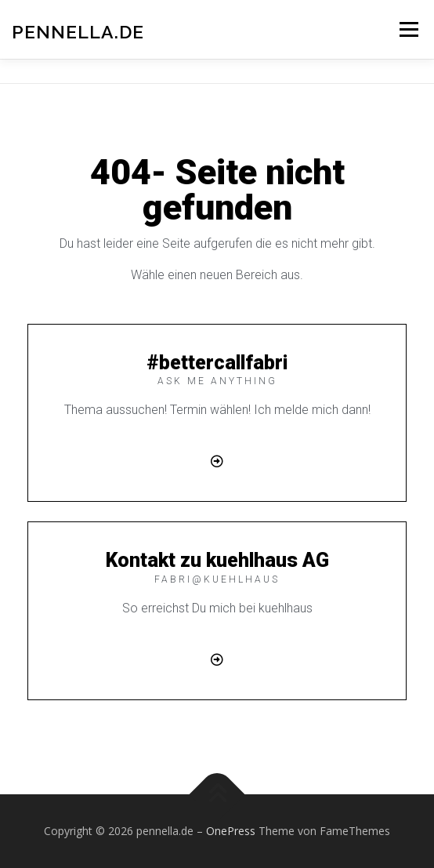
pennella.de (78, 31)
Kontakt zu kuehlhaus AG (217, 560)
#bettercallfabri (217, 363)
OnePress (231, 831)
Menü (408, 29)
